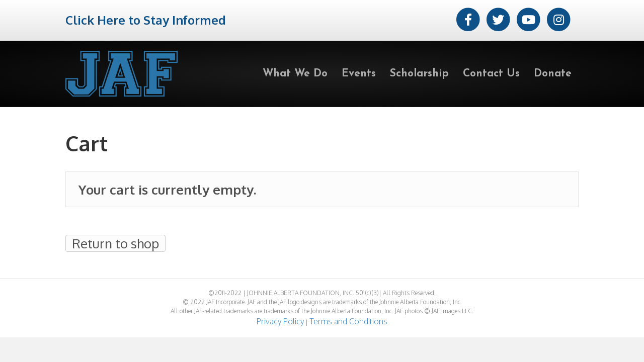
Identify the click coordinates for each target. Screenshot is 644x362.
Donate (553, 74)
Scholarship (419, 74)
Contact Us (491, 74)
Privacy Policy (280, 321)
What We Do (295, 74)
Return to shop (115, 243)
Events (359, 74)
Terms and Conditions (348, 321)
